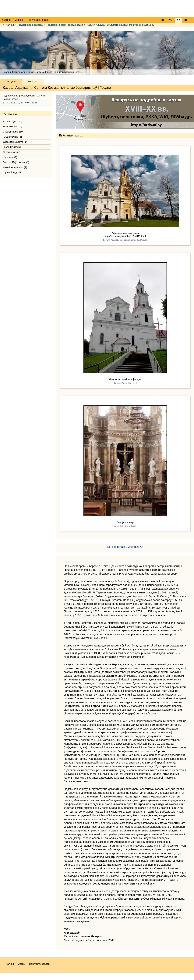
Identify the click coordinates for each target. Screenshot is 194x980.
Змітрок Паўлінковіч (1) (16, 162)
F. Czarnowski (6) (12, 137)
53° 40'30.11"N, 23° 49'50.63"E (20, 103)
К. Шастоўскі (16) (12, 121)
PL (163, 20)
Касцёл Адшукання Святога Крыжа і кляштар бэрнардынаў (120, 25)
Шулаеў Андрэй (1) (14, 172)
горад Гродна (76, 25)
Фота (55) (33, 81)
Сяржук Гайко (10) (13, 132)
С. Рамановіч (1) (12, 152)
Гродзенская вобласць (30, 25)
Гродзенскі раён (56, 25)
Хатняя (10, 25)
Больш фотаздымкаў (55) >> (125, 547)
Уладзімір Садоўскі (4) (16, 142)
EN (171, 20)
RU (186, 20)
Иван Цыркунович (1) (15, 167)
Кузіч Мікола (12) (12, 127)
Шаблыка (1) (10, 157)
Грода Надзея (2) (13, 147)
